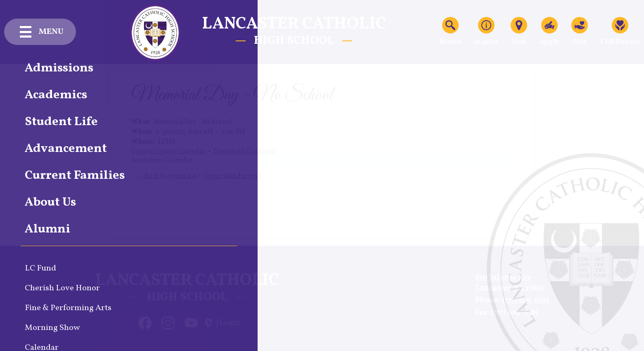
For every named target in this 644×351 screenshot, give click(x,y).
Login (222, 323)
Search (450, 32)
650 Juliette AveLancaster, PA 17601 (509, 283)
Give (580, 32)
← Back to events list (166, 176)
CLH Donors (620, 32)
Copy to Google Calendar (169, 152)
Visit (519, 32)
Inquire (486, 32)
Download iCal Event (244, 152)
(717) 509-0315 (526, 300)
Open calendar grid (233, 176)
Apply (549, 32)
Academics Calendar (162, 161)
